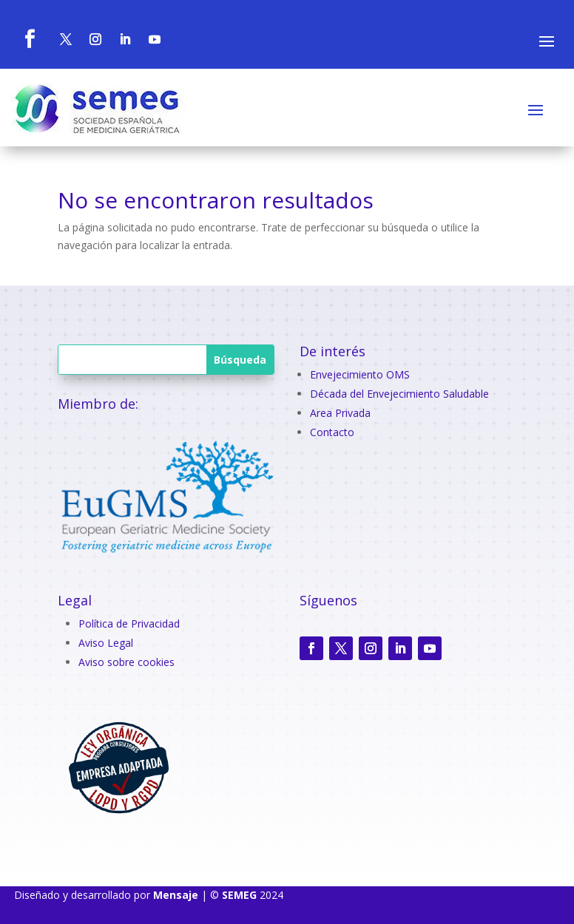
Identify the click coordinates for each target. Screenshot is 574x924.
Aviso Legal (106, 643)
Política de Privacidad (129, 624)
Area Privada (340, 413)
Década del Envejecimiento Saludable (399, 394)
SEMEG (239, 895)
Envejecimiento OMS (360, 374)
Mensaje (176, 895)
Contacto (332, 432)
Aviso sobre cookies (126, 662)
